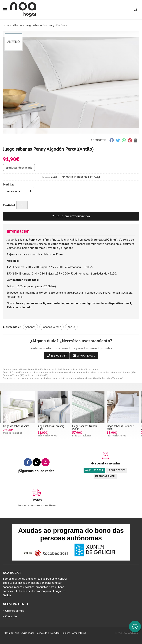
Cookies (66, 633)
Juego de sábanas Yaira (16, 426)
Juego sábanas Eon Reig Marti (51, 427)
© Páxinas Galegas (127, 633)
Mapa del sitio (12, 633)
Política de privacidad (48, 633)
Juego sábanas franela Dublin (85, 427)
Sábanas (126, 372)
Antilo (41, 375)
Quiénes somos (15, 611)
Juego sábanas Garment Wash (120, 427)
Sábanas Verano (11, 375)
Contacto (11, 616)
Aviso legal (28, 633)
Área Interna (79, 633)
